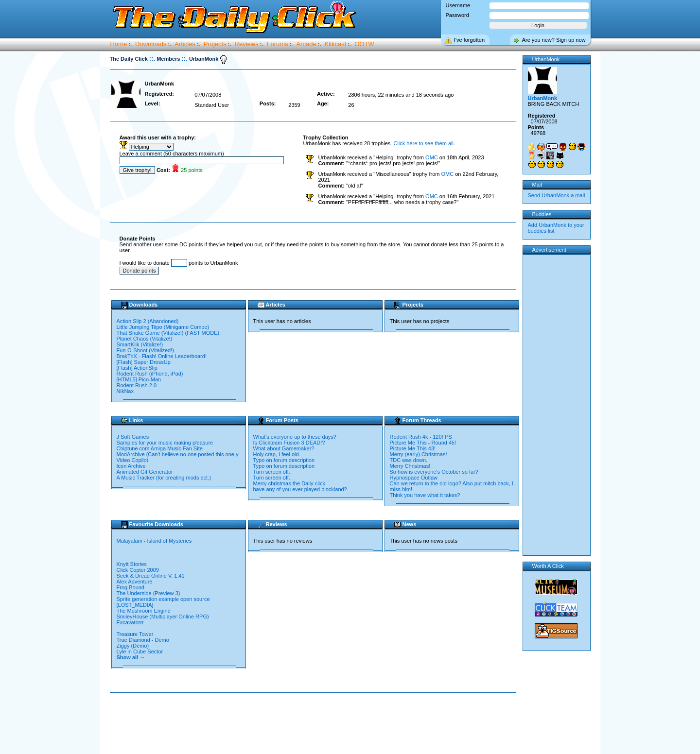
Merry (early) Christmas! (419, 454)
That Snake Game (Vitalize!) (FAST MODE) (168, 333)
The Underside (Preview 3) (149, 593)
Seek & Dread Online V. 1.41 (151, 576)
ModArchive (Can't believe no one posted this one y (178, 454)
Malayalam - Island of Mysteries (155, 541)
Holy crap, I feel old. (277, 454)
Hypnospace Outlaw (414, 478)
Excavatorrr (131, 622)
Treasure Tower (136, 634)
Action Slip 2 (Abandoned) (148, 321)
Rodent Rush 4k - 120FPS (421, 437)
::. (152, 59)
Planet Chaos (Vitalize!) (145, 339)
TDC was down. (409, 460)
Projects (215, 44)
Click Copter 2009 (139, 570)
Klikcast (336, 44)
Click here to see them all (423, 143)
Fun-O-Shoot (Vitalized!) (145, 350)
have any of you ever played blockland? (300, 489)
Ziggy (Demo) (134, 646)
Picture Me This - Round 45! (423, 443)
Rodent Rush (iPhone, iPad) (150, 374)
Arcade (306, 44)
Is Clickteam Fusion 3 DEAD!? (289, 443)
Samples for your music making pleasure (165, 443)
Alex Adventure (135, 582)
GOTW (364, 44)
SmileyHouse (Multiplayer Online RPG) (163, 617)
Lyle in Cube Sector (141, 651)
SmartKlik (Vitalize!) (140, 344)
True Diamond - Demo (143, 640)
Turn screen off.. (272, 472)
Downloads (151, 44)
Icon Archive (131, 466)
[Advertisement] (315, 724)
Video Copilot (132, 460)
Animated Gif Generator (145, 472)
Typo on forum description (284, 460)
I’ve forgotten (470, 40)
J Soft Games (133, 437)
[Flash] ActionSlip (137, 368)
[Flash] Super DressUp (144, 362)
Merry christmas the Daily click (289, 483)
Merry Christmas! (410, 466)
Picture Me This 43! (413, 448)
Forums (278, 44)
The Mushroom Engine (144, 611)
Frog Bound (131, 587)
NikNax (125, 391)
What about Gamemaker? (284, 448)
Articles (185, 44)
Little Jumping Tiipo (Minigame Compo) (163, 327)
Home (119, 44)
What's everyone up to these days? (295, 437)
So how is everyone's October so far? (434, 472)
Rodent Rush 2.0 (137, 385)
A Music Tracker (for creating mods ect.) (164, 478)
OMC (432, 157)
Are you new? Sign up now (554, 40)
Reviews (247, 44)
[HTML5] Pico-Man (139, 379)
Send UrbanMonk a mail (557, 195)
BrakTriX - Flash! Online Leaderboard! (162, 356)
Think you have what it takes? (425, 495)
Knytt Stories (132, 564)
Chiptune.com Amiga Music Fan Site (160, 448)
